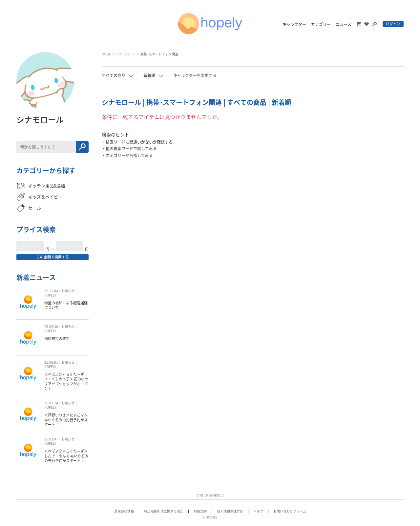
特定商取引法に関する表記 (164, 511)
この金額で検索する (53, 257)
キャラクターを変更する (195, 75)
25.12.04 (51, 291)
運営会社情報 (124, 511)
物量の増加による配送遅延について (66, 305)
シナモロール (126, 54)
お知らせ (68, 291)
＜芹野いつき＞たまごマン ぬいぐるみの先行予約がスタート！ (66, 420)
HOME (106, 54)
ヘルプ (258, 511)
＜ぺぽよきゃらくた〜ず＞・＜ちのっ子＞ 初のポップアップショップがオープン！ (66, 381)
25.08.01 (51, 362)
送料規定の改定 (57, 339)
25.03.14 (51, 403)
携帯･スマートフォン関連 (159, 54)
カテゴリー (321, 24)
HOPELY (50, 295)
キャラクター (294, 24)
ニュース (344, 24)
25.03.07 (51, 439)
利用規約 (200, 511)
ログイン (393, 24)
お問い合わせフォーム (290, 511)
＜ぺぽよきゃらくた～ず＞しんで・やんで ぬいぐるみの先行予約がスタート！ (66, 456)
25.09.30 (51, 327)
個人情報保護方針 (230, 511)
